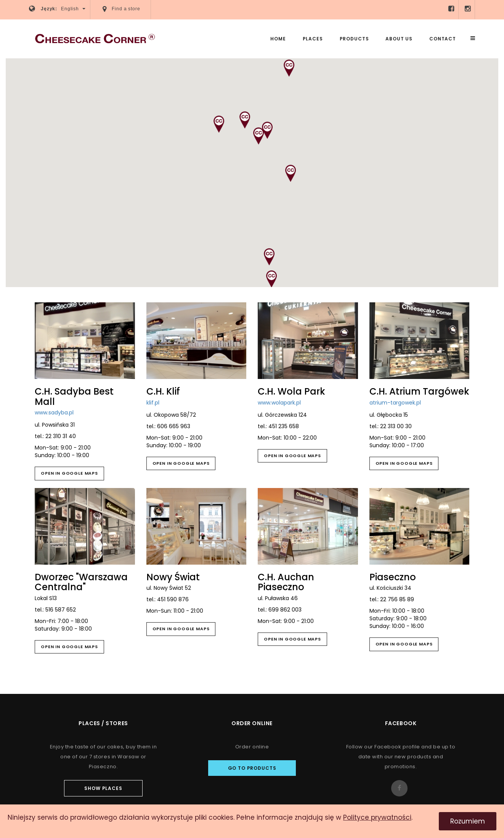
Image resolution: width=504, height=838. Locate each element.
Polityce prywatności (377, 817)
